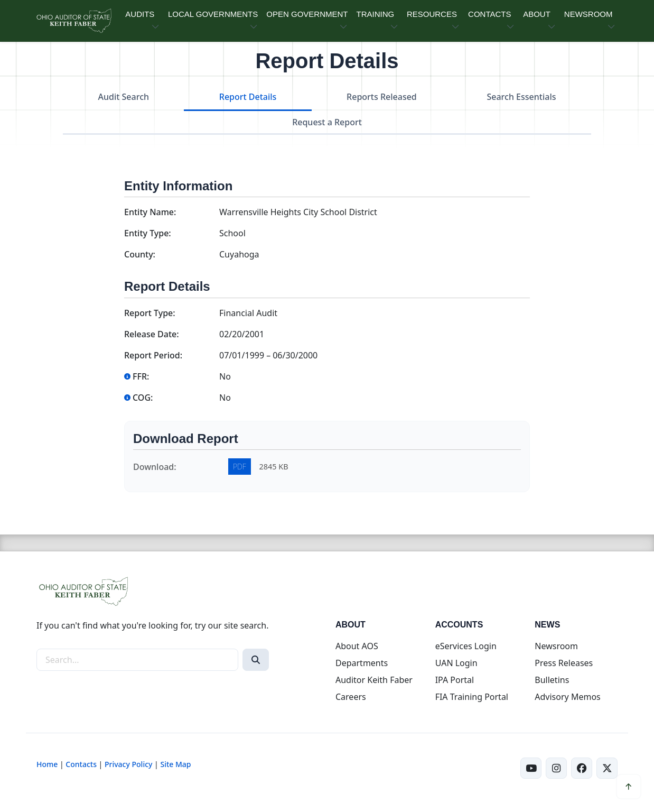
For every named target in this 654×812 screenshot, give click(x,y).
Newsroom (556, 646)
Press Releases (564, 663)
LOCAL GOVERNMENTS (213, 14)
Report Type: (150, 313)
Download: (155, 467)
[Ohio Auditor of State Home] (73, 21)
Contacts (81, 764)
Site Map (175, 764)
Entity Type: (148, 233)
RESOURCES (432, 14)
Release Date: (152, 334)
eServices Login (466, 646)
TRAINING (375, 14)
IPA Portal (455, 680)
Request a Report (327, 122)
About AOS (357, 646)
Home (47, 764)
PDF (240, 467)
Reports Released (382, 97)
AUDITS (140, 14)
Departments (362, 663)
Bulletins (552, 680)
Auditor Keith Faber (374, 680)
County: (140, 254)
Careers (351, 697)
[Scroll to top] (629, 787)
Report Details (248, 97)
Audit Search (124, 97)
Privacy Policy (128, 764)
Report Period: (153, 355)
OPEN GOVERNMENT (307, 14)
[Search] (256, 660)
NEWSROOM (588, 14)
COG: (138, 398)
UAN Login (456, 663)
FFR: (137, 376)
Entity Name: (150, 212)
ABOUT (537, 14)
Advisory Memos (567, 697)
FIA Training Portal (472, 697)
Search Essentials (521, 97)
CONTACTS (489, 14)
